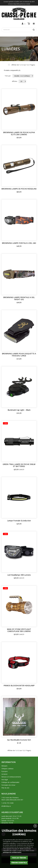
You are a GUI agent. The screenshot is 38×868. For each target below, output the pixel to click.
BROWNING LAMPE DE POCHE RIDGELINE (19, 189)
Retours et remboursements (11, 777)
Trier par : (8, 76)
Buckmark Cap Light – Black (19, 410)
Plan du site (5, 788)
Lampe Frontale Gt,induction (19, 521)
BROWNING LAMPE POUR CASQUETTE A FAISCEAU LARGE (19, 355)
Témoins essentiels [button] (19, 863)
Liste (9, 65)
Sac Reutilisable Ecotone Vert (19, 740)
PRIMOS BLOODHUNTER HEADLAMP (19, 686)
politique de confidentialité (12, 852)
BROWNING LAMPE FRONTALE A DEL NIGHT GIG (19, 298)
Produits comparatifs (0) (12, 70)
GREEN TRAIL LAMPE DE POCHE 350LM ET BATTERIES (19, 465)
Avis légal (5, 780)
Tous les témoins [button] (19, 858)
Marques (4, 766)
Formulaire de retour (8, 785)
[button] (35, 826)
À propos (5, 771)
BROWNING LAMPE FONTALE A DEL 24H (19, 243)
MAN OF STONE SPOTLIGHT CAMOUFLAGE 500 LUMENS (19, 630)
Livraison (4, 774)
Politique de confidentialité (10, 782)
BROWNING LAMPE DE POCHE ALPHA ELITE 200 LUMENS (19, 133)
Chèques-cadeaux (7, 769)
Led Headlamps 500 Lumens (19, 575)
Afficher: (15, 81)
